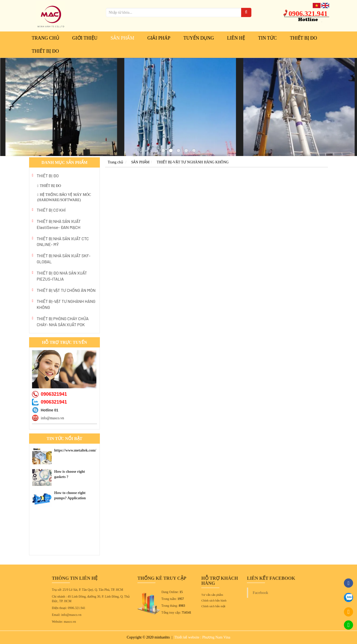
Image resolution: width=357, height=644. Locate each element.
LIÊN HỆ (236, 38)
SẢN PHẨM (123, 38)
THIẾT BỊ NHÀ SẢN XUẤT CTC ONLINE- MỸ (63, 241)
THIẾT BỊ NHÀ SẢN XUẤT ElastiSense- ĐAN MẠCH (59, 224)
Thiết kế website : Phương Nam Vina (202, 637)
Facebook (242, 594)
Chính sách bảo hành (206, 600)
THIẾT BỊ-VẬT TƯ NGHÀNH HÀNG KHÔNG (66, 304)
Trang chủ (45, 38)
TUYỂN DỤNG (199, 38)
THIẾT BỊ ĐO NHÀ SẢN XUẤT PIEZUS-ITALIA (62, 276)
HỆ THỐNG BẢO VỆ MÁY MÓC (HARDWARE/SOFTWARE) (64, 197)
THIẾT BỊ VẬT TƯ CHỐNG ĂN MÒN (66, 290)
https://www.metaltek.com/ (75, 450)
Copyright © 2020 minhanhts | (150, 637)
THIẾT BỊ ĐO (304, 38)
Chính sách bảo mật (205, 604)
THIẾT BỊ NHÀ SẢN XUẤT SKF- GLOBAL (64, 259)
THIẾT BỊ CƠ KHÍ (51, 210)
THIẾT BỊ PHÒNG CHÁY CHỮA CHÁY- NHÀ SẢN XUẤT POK (63, 321)
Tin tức (267, 38)
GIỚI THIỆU (85, 38)
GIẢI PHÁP (159, 38)
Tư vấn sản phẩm (204, 595)
